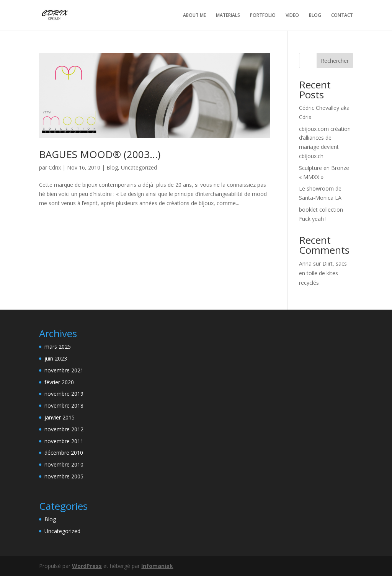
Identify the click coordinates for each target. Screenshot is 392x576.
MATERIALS (228, 16)
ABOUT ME (194, 16)
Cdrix (55, 167)
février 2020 (59, 382)
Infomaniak (157, 566)
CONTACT (342, 16)
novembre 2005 (64, 476)
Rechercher (335, 61)
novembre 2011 (64, 441)
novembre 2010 (64, 464)
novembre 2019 (64, 394)
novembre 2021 (64, 370)
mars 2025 (58, 347)
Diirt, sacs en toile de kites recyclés (323, 273)
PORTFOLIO (263, 16)
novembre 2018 (64, 405)
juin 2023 (56, 358)
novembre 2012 (64, 429)
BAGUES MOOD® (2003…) (100, 154)
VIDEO (292, 16)
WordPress (87, 566)
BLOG (315, 16)
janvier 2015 (60, 417)
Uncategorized (139, 167)
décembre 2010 (64, 453)
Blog (112, 167)
